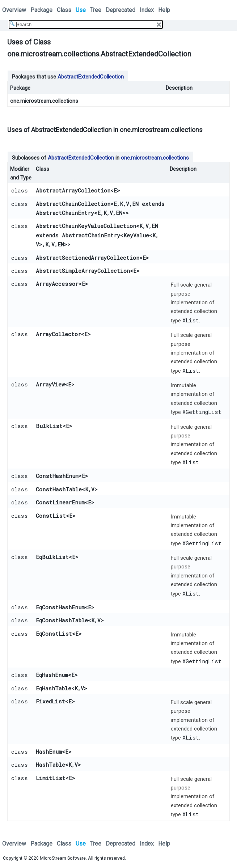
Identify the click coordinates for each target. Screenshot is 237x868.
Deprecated (120, 10)
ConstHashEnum (57, 476)
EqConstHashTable (62, 620)
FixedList (50, 701)
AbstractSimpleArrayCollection (83, 271)
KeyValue (136, 235)
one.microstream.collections (44, 101)
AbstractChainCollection (73, 204)
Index (147, 10)
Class (64, 10)
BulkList (49, 426)
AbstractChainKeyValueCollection (86, 226)
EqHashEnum (52, 675)
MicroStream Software (63, 858)
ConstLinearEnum (60, 502)
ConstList (51, 516)
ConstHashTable (59, 489)
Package (41, 10)
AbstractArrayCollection (73, 190)
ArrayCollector (58, 334)
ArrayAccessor (57, 284)
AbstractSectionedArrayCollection (88, 258)
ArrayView (50, 384)
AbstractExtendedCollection (91, 77)
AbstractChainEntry (65, 213)
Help (164, 10)
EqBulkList (52, 557)
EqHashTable (54, 688)
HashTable (50, 765)
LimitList (51, 778)
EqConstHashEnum (60, 607)
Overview (14, 10)
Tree (96, 10)
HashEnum (49, 751)
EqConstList (54, 634)
